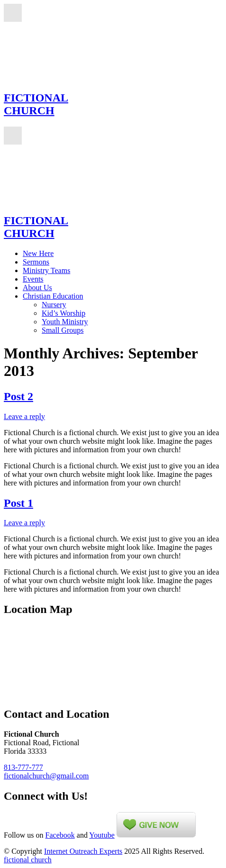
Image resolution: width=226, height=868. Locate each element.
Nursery (54, 305)
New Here (38, 253)
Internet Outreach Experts (83, 851)
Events (33, 279)
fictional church (28, 860)
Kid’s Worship (63, 313)
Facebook (60, 835)
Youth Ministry (65, 322)
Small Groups (63, 330)
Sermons (36, 262)
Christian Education (53, 296)
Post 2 (18, 396)
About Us (37, 288)
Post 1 (18, 503)
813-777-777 (23, 767)
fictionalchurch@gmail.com (46, 776)
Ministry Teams (46, 270)
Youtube (102, 835)
